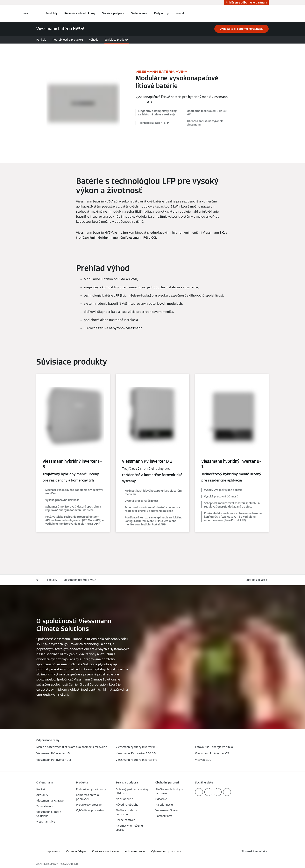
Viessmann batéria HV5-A (80, 580)
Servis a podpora (113, 13)
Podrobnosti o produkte (68, 40)
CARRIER (73, 864)
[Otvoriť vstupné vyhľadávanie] (267, 13)
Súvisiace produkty (117, 40)
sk (38, 580)
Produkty (51, 13)
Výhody (94, 40)
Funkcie (41, 40)
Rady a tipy (161, 13)
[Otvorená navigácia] (26, 13)
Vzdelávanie (139, 13)
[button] (257, 580)
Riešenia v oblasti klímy (80, 13)
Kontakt (181, 13)
